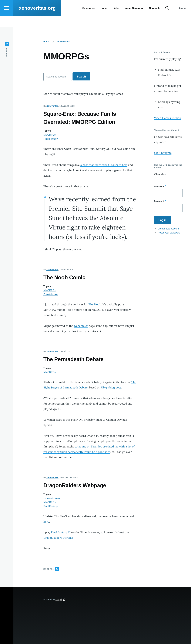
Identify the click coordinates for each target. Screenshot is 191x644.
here (46, 522)
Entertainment (51, 295)
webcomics (81, 326)
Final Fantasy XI (61, 532)
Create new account (168, 229)
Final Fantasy (51, 139)
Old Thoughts (163, 153)
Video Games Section (168, 118)
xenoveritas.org (37, 19)
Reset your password (169, 233)
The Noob (95, 304)
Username (159, 187)
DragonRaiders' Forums (58, 538)
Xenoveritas (52, 106)
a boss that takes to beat (104, 165)
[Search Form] (167, 19)
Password (159, 201)
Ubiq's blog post (111, 388)
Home (46, 42)
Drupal (59, 600)
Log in (182, 19)
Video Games (64, 42)
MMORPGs (50, 135)
